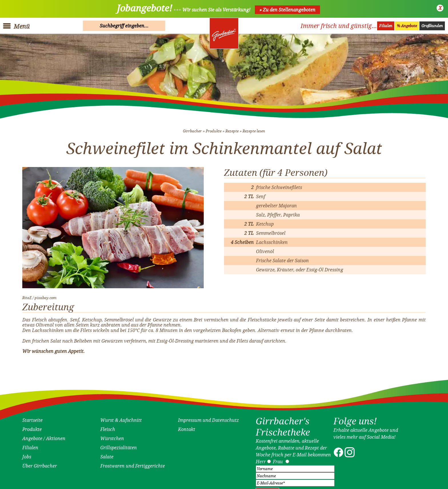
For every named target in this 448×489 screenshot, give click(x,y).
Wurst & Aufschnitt (121, 417)
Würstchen (112, 436)
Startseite (32, 417)
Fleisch (108, 426)
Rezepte (232, 128)
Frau (278, 459)
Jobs (27, 454)
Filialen (386, 26)
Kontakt (187, 426)
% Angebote (407, 26)
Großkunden (432, 26)
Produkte (214, 128)
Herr (261, 459)
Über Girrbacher (40, 463)
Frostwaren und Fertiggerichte (133, 463)
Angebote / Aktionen (44, 436)
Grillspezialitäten (119, 445)
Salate (107, 454)
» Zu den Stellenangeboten (287, 10)
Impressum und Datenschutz (208, 417)
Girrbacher (192, 128)
